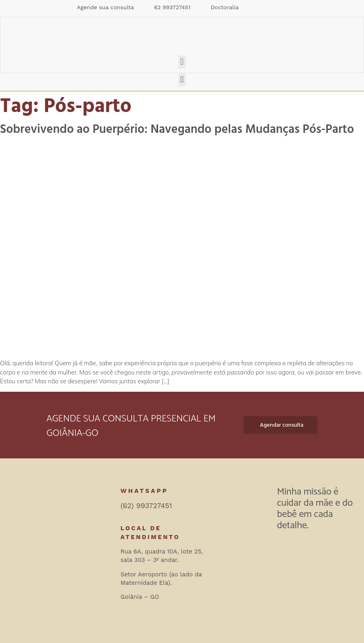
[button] (182, 62)
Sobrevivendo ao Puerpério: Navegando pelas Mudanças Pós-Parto (177, 129)
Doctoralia (225, 7)
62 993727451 (172, 7)
